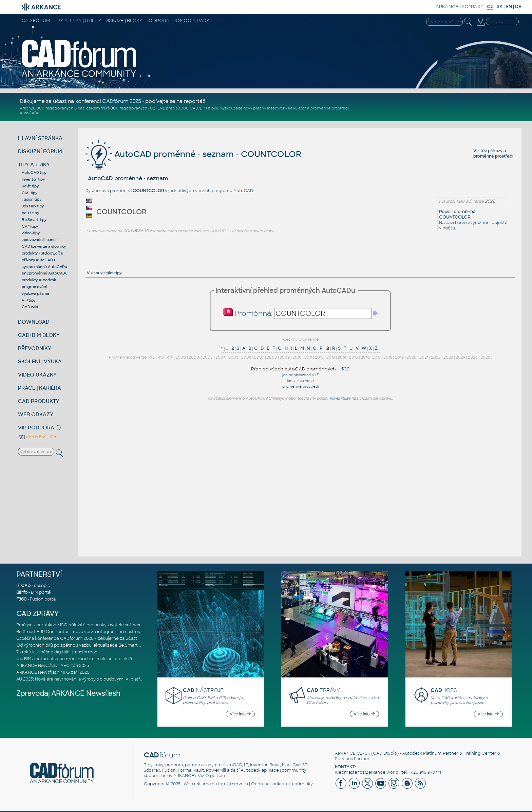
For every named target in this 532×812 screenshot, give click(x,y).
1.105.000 (110, 108)
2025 (473, 357)
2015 (354, 357)
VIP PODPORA (36, 428)
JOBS (444, 690)
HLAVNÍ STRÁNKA (40, 138)
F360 (21, 599)
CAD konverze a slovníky (44, 246)
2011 (308, 357)
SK (499, 7)
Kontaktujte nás (344, 398)
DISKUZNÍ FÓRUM (40, 151)
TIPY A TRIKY (34, 165)
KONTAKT (472, 7)
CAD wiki (30, 307)
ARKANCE (447, 7)
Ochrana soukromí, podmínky (282, 784)
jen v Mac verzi (300, 381)
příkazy (495, 151)
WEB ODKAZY (36, 414)
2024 (460, 357)
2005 (233, 357)
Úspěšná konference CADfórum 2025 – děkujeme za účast (77, 638)
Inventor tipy (33, 179)
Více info (240, 714)
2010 (297, 357)
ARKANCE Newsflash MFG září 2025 (53, 672)
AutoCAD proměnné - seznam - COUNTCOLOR (193, 154)
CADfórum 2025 (121, 101)
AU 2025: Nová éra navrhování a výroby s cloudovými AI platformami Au (90, 679)
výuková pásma (35, 293)
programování (34, 287)
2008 (272, 357)
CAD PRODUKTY (39, 401)
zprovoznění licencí (39, 240)
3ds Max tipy (33, 206)
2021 (424, 357)
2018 (388, 357)
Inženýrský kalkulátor (287, 108)
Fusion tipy (31, 199)
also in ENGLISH (37, 437)
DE (518, 7)
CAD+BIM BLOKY (39, 335)
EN (509, 7)
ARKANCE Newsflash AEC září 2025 (53, 666)
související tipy (108, 273)
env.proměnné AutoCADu (45, 273)
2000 (181, 357)
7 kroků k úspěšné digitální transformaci (57, 652)
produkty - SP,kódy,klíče (42, 253)
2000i (194, 357)
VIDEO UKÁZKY (37, 375)
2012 (319, 357)
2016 (365, 357)
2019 (399, 357)
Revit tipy (30, 186)
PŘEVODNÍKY (35, 348)
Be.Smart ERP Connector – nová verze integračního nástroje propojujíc (90, 632)
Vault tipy (30, 213)
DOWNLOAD (34, 322)
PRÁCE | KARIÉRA (40, 388)
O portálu (215, 776)
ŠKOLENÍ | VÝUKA (40, 361)
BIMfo (22, 592)
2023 (448, 357)
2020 (412, 357)
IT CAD (23, 586)
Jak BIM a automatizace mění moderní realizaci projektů (74, 659)
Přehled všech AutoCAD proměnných (293, 369)
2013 (331, 357)
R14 (169, 357)
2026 (485, 357)
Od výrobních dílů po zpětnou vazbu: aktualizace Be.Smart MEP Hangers (91, 645)
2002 (208, 357)
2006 (246, 357)
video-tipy (31, 233)
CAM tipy (30, 226)
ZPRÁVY (323, 690)
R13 (160, 357)
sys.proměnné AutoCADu (44, 267)
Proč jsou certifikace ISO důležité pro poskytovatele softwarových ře (87, 625)
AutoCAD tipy (34, 172)
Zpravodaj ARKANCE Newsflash (68, 694)
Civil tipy (30, 193)
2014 (342, 357)
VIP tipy (28, 300)
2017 (376, 357)
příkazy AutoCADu (38, 260)
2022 (436, 357)
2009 (285, 357)
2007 (259, 357)
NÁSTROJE (203, 690)
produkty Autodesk (39, 280)
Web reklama (197, 784)
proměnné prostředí (329, 108)
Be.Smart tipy (34, 220)
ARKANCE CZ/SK (353, 753)
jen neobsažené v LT (300, 375)
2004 (221, 357)
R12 (151, 357)
